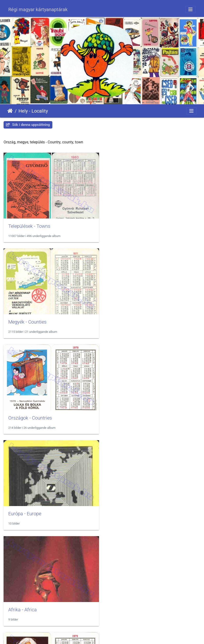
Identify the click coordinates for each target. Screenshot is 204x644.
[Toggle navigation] (190, 9)
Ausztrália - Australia (132, 417)
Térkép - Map (124, 512)
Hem (10, 111)
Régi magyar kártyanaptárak (38, 9)
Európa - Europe (127, 321)
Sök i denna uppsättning (28, 125)
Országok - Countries (30, 321)
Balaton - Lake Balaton (32, 512)
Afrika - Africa (23, 417)
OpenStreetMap (190, 624)
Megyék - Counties (129, 226)
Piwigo (112, 636)
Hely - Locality (33, 111)
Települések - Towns (29, 226)
